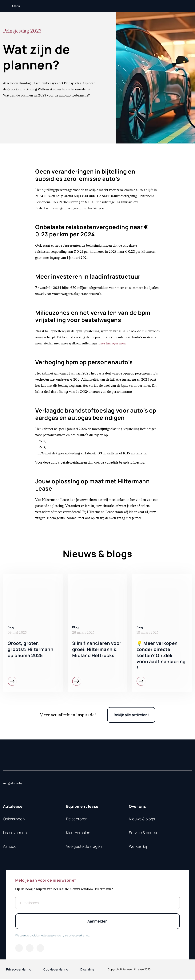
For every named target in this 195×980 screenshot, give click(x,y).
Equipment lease (82, 807)
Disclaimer (88, 970)
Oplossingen (14, 819)
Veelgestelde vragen (84, 847)
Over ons (137, 807)
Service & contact (144, 833)
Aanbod (10, 847)
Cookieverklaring (56, 970)
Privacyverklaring (19, 970)
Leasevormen (15, 833)
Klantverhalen (78, 833)
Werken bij (138, 847)
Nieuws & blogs (142, 819)
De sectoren (77, 819)
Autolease (13, 807)
